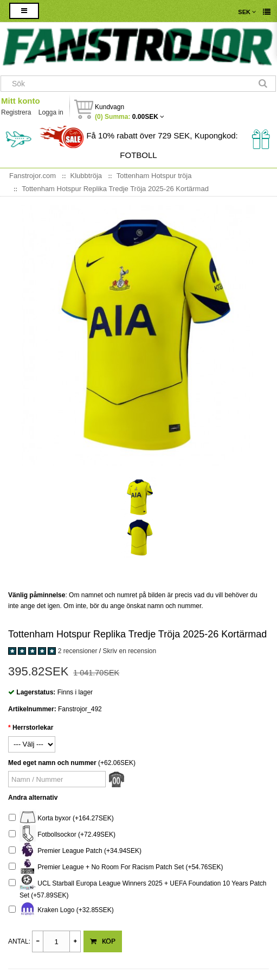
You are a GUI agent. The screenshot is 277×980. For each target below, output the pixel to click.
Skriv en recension (129, 651)
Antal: (19, 941)
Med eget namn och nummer (52, 763)
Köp (103, 941)
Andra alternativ (33, 798)
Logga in (51, 112)
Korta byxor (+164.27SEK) (61, 818)
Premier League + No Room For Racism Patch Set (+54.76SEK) (116, 867)
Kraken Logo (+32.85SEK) (61, 910)
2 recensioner (78, 651)
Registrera (16, 112)
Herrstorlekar (33, 728)
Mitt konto (21, 101)
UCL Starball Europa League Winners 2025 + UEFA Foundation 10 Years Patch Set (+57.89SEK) (138, 888)
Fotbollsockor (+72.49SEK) (62, 835)
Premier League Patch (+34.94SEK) (75, 851)
